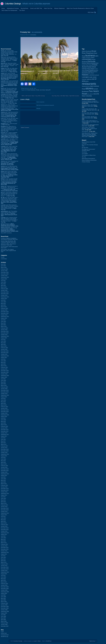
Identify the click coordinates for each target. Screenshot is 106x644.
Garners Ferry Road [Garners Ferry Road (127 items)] (88, 69)
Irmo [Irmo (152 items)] (93, 75)
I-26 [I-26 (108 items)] (90, 75)
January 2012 (4, 546)
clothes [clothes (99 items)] (93, 58)
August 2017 (4, 436)
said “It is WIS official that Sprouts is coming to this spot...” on (10, 168)
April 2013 (3, 521)
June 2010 (3, 577)
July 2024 (3, 300)
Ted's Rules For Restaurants (9, 10)
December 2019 (5, 390)
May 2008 (3, 618)
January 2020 (4, 389)
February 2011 (4, 564)
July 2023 (3, 320)
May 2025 (3, 284)
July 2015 (3, 477)
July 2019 (3, 398)
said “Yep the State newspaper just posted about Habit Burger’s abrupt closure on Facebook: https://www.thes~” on (9, 53)
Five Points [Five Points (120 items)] (89, 65)
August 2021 (4, 358)
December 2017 (5, 430)
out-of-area (42, 90)
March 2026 (4, 267)
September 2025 (5, 277)
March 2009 (4, 602)
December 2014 (5, 489)
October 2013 (4, 511)
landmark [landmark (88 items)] (97, 75)
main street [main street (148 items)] (93, 77)
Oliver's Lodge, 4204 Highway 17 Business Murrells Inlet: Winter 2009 (90, 121)
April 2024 (3, 305)
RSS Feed (91, 12)
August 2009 (4, 593)
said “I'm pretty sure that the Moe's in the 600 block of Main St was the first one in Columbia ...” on (9, 182)
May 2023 (3, 323)
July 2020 (3, 379)
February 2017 (4, 446)
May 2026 (3, 264)
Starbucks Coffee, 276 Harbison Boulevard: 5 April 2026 (8, 244)
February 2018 (4, 426)
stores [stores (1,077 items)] (89, 88)
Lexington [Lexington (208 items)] (85, 77)
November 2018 (5, 412)
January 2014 (4, 507)
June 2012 (3, 538)
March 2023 (4, 326)
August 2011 (4, 554)
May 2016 (3, 461)
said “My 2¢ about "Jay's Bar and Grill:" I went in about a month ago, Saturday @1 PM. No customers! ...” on (10, 101)
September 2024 (5, 297)
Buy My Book (25, 8)
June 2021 (3, 361)
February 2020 (4, 387)
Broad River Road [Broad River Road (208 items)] (89, 52)
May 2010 (3, 579)
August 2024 (4, 299)
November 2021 (5, 353)
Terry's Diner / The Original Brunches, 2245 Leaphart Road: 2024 (8, 251)
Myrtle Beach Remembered (88, 159)
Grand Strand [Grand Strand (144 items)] (89, 70)
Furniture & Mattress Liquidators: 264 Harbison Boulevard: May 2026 (9, 239)
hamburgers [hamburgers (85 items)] (85, 72)
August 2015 (4, 475)
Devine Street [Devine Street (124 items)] (86, 63)
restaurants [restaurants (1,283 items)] (89, 84)
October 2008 (4, 610)
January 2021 (4, 369)
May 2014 (3, 500)
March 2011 (4, 562)
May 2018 (3, 421)
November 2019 (5, 392)
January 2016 (4, 467)
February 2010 (4, 584)
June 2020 (3, 380)
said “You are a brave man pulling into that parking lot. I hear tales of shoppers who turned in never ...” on (9, 91)
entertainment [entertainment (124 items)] (94, 63)
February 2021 (4, 367)
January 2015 (4, 487)
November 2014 (5, 490)
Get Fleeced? (85, 131)
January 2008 (4, 625)
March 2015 (4, 484)
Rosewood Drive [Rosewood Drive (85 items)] (86, 86)
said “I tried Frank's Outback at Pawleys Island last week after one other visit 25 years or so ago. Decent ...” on (9, 194)
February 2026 (4, 269)
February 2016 (4, 466)
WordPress (49, 641)
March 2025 (4, 287)
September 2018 (5, 415)
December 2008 (5, 607)
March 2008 (4, 621)
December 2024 (5, 292)
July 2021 (3, 359)
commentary (4, 259)
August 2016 (4, 456)
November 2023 (5, 313)
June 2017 (3, 439)
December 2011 (5, 548)
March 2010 (4, 582)
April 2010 (3, 580)
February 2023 (4, 328)
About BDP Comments (6, 233)
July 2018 (3, 418)
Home (3, 8)
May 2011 (3, 559)
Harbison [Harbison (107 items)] (90, 72)
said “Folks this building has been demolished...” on (10, 163)
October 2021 (4, 354)
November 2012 (5, 530)
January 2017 (4, 448)
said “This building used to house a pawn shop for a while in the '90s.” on (9, 214)
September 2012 (5, 533)
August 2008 (4, 613)
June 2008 (3, 616)
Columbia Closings (13, 4)
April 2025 (3, 285)
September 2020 (5, 376)
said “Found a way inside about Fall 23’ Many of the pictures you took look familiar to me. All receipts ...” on (9, 174)
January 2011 (4, 566)
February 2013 (4, 525)
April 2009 (3, 600)
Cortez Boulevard (31, 90)
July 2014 (3, 497)
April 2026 (3, 266)
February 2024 (4, 308)
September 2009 (5, 592)
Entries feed (4, 633)
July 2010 (3, 575)
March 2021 (4, 366)
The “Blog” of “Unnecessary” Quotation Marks (89, 150)
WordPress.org (4, 636)
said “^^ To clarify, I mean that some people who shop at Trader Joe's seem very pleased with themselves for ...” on (10, 142)
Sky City (84, 157)
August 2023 (4, 318)
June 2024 (3, 302)
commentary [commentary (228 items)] (87, 59)
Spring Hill (48, 90)
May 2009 (3, 598)
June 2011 (3, 557)
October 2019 (4, 394)
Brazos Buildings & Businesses (89, 160)
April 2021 (3, 364)
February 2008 (4, 623)
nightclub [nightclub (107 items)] (89, 79)
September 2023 (5, 317)
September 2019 (5, 395)
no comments (37, 32)
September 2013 (5, 513)
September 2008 (5, 611)
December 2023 (5, 312)
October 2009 (4, 590)
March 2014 (4, 503)
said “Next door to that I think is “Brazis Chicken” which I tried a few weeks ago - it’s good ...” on (10, 65)
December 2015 (5, 469)
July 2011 (3, 556)
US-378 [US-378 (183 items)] (96, 94)
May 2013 (3, 520)
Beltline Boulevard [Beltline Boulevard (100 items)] (87, 51)
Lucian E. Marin (37, 641)
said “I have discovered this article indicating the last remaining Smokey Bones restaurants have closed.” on (9, 114)
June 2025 (3, 282)
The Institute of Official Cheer (89, 155)
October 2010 (4, 570)
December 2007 (5, 626)
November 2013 (5, 510)
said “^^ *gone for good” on (9, 124)
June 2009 (3, 597)
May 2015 (3, 480)
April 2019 (3, 403)
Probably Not (25, 32)
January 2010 (4, 585)
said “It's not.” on (10, 225)
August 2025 (4, 279)
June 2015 (3, 479)
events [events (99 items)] (84, 65)
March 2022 (4, 346)
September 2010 (5, 572)
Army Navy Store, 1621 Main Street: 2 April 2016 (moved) (65, 96)
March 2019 (4, 405)
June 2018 (3, 420)
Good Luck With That (36, 8)
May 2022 (3, 343)
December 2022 (5, 331)
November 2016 (5, 451)
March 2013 (4, 523)
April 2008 (3, 620)
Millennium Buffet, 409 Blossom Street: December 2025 (89, 117)
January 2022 (4, 349)
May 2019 (3, 402)
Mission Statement (59, 8)
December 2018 (5, 410)
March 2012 (4, 543)
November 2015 (5, 471)
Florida (38, 90)
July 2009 (3, 595)
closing (3, 257)
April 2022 (3, 344)
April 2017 (3, 443)
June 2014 (3, 498)
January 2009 (4, 605)
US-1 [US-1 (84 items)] (88, 94)
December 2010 (5, 567)
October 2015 (4, 472)
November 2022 (5, 333)
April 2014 (3, 502)
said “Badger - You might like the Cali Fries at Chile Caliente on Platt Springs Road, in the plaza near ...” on (9, 96)
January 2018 (4, 428)
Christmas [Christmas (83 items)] (88, 58)
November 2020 (5, 372)
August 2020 (4, 377)
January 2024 (4, 310)
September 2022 (5, 336)
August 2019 (4, 397)
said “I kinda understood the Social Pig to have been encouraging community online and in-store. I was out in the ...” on (10, 157)
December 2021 (5, 351)
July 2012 (3, 536)
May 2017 (3, 441)
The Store (22, 10)
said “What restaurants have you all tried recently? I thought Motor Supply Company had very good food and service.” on (9, 207)
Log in (2, 632)
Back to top (92, 641)
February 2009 (4, 603)
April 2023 (3, 325)
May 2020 (3, 382)
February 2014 (4, 505)
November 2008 (5, 608)
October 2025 (4, 276)
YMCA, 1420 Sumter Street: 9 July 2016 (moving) (33, 96)
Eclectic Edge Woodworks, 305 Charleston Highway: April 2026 (8, 242)
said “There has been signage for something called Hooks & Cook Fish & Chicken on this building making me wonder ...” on (10, 108)
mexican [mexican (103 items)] (84, 79)
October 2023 (4, 315)
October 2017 (4, 433)
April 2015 (3, 482)
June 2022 (3, 341)
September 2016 (5, 454)
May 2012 (3, 539)
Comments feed (5, 635)
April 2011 (3, 561)
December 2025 (5, 272)
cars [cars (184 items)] (97, 56)
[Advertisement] (53, 22)
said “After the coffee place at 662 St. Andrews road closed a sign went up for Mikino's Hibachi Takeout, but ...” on (9, 70)
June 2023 (3, 321)
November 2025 (5, 274)
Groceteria (84, 152)
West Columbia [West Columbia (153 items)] (87, 96)
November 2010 (5, 569)
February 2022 (4, 348)
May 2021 (3, 362)
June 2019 (3, 400)
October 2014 (4, 492)
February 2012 (4, 544)
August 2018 (4, 416)
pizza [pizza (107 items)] (87, 81)
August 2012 (4, 534)
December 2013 (5, 508)
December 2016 (5, 449)
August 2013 (4, 515)
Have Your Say (48, 8)
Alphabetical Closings (13, 8)
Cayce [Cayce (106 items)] (84, 58)
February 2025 (4, 289)
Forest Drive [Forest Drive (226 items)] (91, 67)
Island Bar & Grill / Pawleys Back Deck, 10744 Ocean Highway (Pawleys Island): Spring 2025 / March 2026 (90, 135)
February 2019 (4, 407)
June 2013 (3, 518)
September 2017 (5, 435)
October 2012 (4, 531)
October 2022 (4, 335)
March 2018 (4, 425)
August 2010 (4, 574)
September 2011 (5, 552)
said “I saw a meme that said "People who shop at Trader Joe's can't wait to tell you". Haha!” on (9, 149)
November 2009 (5, 588)
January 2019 (4, 408)
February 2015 (4, 485)
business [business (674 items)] (90, 56)
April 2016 (3, 462)
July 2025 (3, 281)
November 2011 (5, 549)
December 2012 (5, 528)
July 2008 (3, 615)
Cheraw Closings (86, 162)
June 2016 (3, 459)
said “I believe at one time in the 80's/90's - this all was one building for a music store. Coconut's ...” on (9, 188)
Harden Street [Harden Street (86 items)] (90, 73)
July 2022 (3, 339)
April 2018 (3, 423)
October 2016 (4, 453)
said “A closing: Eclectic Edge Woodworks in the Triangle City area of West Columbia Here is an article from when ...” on (9, 220)
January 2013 (4, 526)
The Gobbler (85, 154)
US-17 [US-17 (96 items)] (92, 94)
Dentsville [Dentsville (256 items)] (91, 61)
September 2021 (5, 356)
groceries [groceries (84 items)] (96, 70)
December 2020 (5, 371)
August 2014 (4, 495)
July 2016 (3, 457)
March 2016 (4, 464)
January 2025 (4, 290)
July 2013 (3, 516)
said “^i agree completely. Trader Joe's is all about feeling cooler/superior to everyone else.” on (10, 135)
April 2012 (3, 541)
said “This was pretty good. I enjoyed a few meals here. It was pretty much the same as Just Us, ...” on (10, 200)
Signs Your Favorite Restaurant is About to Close (80, 8)
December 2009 (5, 587)
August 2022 (4, 338)
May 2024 (3, 303)
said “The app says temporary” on (10, 229)
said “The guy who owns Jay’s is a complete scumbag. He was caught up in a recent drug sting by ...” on (9, 120)
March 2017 (4, 444)
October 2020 (4, 374)
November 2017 (5, 431)
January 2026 (4, 271)
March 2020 (4, 385)
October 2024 (4, 295)
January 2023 (4, 330)
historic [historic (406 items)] (85, 75)
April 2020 (3, 384)
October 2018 (4, 413)
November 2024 (5, 294)
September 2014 (5, 493)
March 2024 (4, 307)
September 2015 (5, 474)
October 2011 (4, 551)
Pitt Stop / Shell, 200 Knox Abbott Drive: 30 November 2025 (90, 113)
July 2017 (3, 438)
